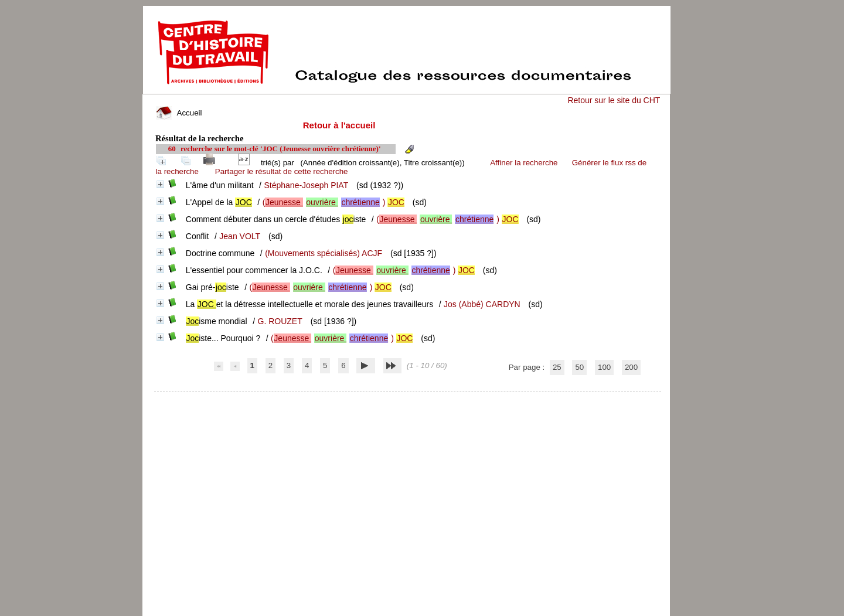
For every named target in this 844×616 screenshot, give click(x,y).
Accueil (179, 113)
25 (557, 367)
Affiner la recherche (524, 163)
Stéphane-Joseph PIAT (307, 185)
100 (604, 367)
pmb (408, 399)
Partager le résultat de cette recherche (282, 171)
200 (631, 367)
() (333, 202)
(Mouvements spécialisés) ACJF (324, 253)
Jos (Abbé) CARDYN (482, 304)
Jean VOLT (240, 236)
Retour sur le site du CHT (614, 100)
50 (579, 367)
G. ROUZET (280, 321)
